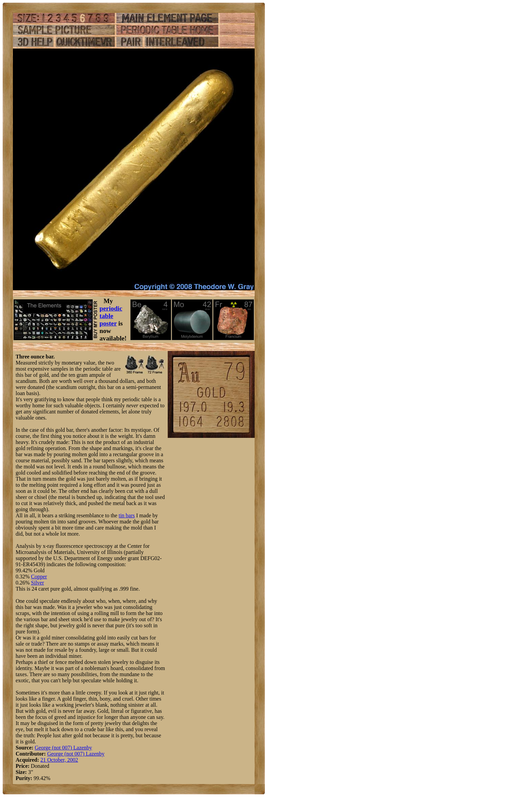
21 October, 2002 (59, 760)
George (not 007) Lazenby (63, 748)
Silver (37, 583)
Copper (39, 577)
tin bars (127, 515)
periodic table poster (111, 316)
